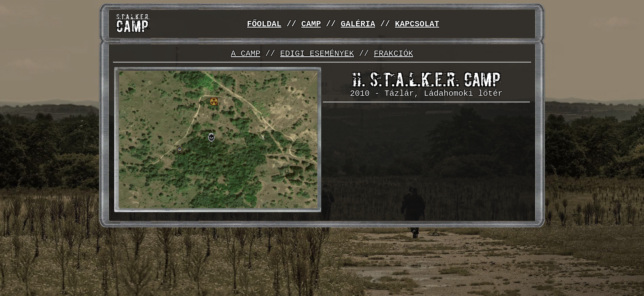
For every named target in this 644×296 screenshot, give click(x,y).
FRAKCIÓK (393, 54)
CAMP (311, 24)
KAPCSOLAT (417, 24)
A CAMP (246, 54)
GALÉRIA (358, 24)
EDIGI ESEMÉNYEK (317, 54)
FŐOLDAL (264, 24)
